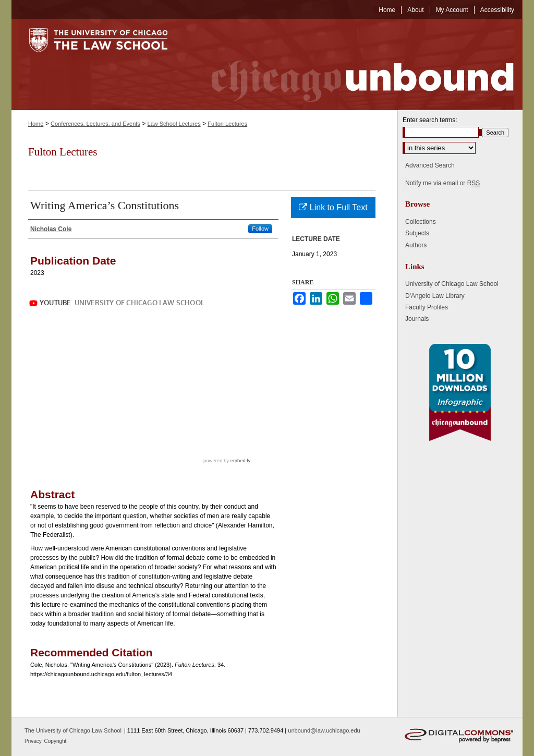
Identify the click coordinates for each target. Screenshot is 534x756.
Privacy (34, 741)
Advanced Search (430, 165)
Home (36, 124)
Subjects (417, 233)
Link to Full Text (333, 207)
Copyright (56, 741)
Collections (421, 222)
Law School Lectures (174, 124)
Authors (416, 245)
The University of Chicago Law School (73, 730)
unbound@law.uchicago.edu (324, 730)
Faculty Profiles (427, 307)
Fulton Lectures (227, 124)
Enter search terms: (430, 120)
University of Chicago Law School (452, 284)
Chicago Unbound (353, 64)
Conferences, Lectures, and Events (95, 124)
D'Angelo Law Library (435, 296)
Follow (260, 229)
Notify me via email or (442, 183)
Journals (417, 319)
